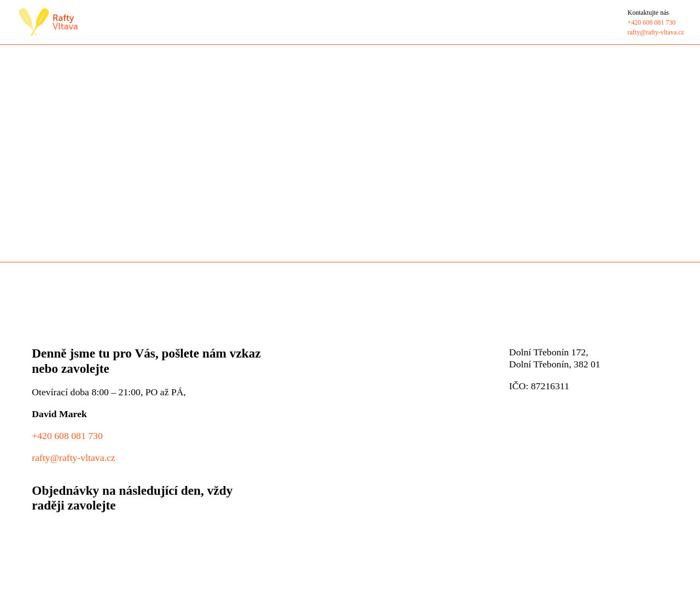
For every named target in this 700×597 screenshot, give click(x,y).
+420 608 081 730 (67, 436)
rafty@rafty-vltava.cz (73, 458)
